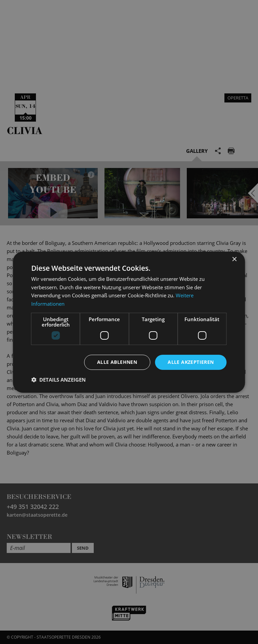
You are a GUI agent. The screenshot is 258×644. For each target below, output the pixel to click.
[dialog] (129, 322)
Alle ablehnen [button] (117, 362)
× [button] (234, 259)
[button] (58, 380)
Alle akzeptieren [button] (191, 362)
